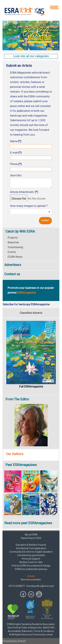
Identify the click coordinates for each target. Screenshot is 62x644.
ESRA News (15, 257)
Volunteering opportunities (31, 555)
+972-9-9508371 (17, 586)
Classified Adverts (31, 313)
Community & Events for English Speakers (31, 552)
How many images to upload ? (29, 206)
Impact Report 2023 (31, 538)
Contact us (12, 274)
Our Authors (15, 454)
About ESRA (31, 535)
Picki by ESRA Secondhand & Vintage (31, 566)
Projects (13, 238)
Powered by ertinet (43, 635)
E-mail (16, 153)
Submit (45, 221)
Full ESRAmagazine (31, 387)
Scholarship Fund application (31, 548)
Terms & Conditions (44, 631)
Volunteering (15, 247)
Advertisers (13, 265)
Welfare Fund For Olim (31, 562)
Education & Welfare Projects (31, 545)
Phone (16, 164)
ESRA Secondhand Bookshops (31, 569)
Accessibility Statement (20, 631)
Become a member (31, 580)
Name (16, 141)
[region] (31, 35)
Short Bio (16, 176)
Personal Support (31, 559)
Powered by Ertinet (14, 641)
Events (12, 252)
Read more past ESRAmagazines (28, 523)
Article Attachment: (24, 192)
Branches (13, 242)
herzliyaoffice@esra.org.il (41, 586)
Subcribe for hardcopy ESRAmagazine (26, 304)
